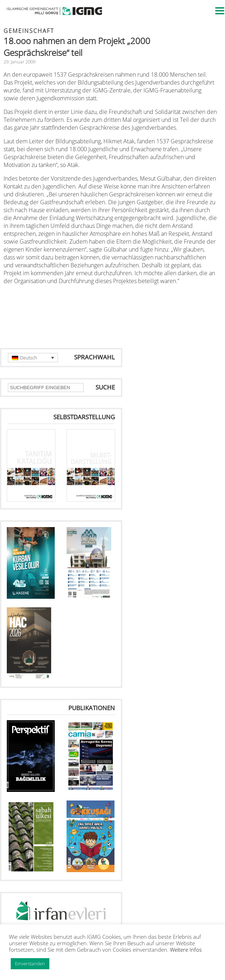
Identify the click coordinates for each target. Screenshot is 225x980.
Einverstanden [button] (30, 964)
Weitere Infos (186, 950)
